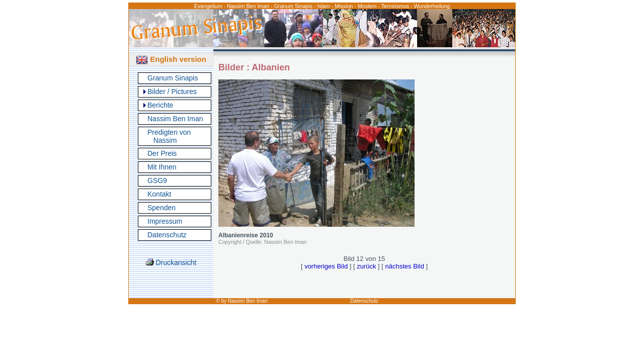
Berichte (160, 105)
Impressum (165, 221)
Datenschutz (167, 235)
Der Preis (162, 153)
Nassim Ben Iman (175, 119)
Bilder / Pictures (172, 92)
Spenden (162, 208)
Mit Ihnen (162, 167)
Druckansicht (171, 262)
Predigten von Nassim (169, 136)
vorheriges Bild (326, 266)
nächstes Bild (405, 266)
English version (171, 59)
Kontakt (159, 194)
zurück (366, 266)
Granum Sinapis (173, 78)
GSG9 (157, 180)
